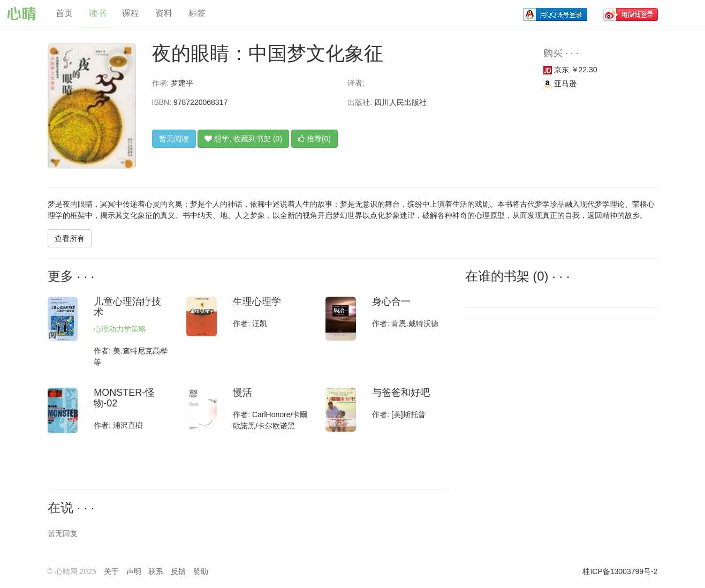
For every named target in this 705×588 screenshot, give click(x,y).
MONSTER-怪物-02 (124, 398)
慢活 (242, 393)
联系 (156, 571)
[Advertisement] (537, 397)
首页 (64, 13)
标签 (197, 13)
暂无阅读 (174, 139)
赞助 (201, 571)
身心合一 (391, 301)
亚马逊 (560, 84)
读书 (97, 13)
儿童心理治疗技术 (127, 307)
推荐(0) (314, 139)
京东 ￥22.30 (570, 70)
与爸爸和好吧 (401, 393)
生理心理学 (257, 301)
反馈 (178, 571)
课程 (131, 13)
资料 (164, 13)
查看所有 (70, 238)
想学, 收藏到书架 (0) (243, 139)
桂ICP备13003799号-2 (620, 571)
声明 (134, 571)
